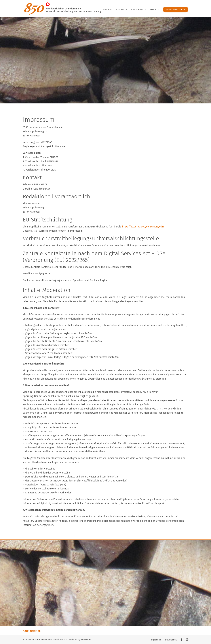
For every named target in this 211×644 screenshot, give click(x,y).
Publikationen (138, 10)
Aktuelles (122, 10)
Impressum (156, 640)
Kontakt (154, 10)
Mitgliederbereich (32, 631)
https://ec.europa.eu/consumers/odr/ (143, 227)
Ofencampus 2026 (176, 9)
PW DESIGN (86, 640)
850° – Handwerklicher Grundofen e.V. (49, 640)
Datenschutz (171, 640)
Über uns (107, 10)
